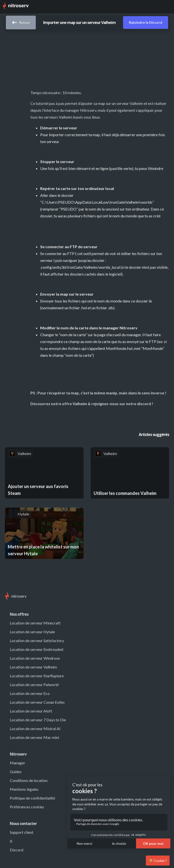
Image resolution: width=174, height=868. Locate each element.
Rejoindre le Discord (146, 22)
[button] (167, 7)
